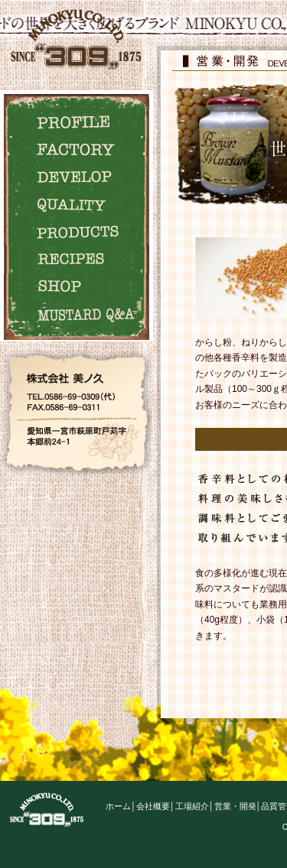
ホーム (118, 806)
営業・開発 (235, 806)
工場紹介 (192, 806)
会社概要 (153, 806)
